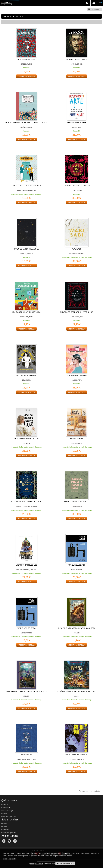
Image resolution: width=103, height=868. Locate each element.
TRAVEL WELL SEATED (77, 565)
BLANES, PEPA (77, 380)
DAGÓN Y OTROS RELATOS (77, 59)
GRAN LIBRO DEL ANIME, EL (76, 755)
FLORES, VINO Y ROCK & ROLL (77, 502)
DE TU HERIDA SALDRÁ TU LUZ (26, 439)
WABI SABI (77, 249)
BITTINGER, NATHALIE (77, 759)
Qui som (4, 824)
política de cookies (10, 859)
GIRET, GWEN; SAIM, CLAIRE (27, 759)
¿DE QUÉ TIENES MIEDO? (26, 375)
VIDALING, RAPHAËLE (76, 254)
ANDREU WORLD (77, 570)
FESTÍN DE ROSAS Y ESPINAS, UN (76, 186)
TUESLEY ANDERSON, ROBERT (26, 507)
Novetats (5, 805)
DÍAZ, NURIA (26, 380)
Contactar (5, 830)
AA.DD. (76, 696)
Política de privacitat (9, 817)
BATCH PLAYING (76, 439)
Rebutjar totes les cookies (46, 863)
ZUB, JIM (77, 633)
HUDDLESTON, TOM (77, 317)
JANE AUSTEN (26, 755)
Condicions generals (9, 833)
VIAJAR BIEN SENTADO (27, 628)
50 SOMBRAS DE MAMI (26, 59)
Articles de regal (7, 811)
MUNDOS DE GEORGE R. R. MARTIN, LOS (77, 312)
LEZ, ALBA (27, 443)
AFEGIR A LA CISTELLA (26, 76)
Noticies (4, 814)
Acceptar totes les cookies (66, 863)
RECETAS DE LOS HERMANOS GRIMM (26, 502)
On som (4, 827)
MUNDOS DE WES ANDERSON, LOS (26, 312)
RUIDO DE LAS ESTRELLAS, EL (26, 249)
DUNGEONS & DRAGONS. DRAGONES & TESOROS (26, 691)
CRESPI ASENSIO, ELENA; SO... (26, 191)
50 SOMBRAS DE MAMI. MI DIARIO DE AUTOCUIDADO (26, 123)
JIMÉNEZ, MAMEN (26, 64)
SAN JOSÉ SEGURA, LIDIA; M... (26, 570)
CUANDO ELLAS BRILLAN (76, 375)
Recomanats (6, 808)
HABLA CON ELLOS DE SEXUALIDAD (26, 186)
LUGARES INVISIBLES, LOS (26, 565)
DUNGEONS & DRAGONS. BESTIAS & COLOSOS (76, 628)
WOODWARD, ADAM (27, 317)
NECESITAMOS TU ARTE (76, 123)
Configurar (32, 863)
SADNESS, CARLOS (26, 254)
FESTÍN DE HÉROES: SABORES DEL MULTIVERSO (76, 691)
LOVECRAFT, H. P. (77, 64)
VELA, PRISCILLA (77, 443)
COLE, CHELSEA (77, 191)
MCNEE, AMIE (76, 127)
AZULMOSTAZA (77, 507)
